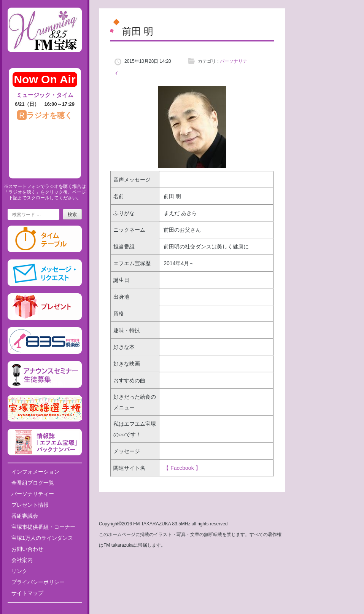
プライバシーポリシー (38, 582)
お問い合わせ (27, 549)
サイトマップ (27, 593)
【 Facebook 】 (182, 468)
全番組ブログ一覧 (33, 483)
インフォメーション (35, 472)
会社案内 (22, 560)
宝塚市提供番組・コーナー (43, 527)
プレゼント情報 (30, 505)
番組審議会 (25, 516)
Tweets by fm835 (45, 611)
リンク (19, 571)
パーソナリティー (33, 494)
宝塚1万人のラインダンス (42, 538)
